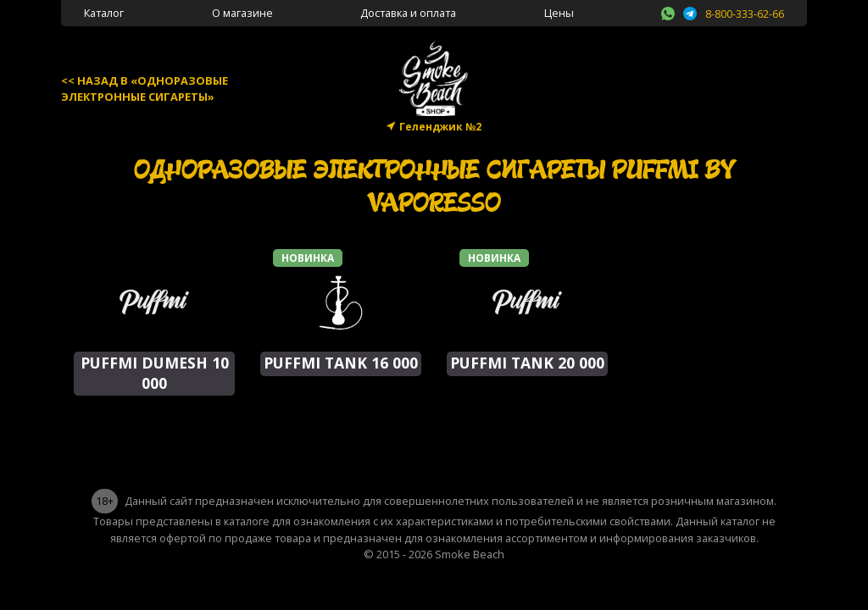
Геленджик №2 (440, 127)
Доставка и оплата (408, 13)
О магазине (242, 13)
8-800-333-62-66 (745, 14)
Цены (559, 13)
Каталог (104, 13)
